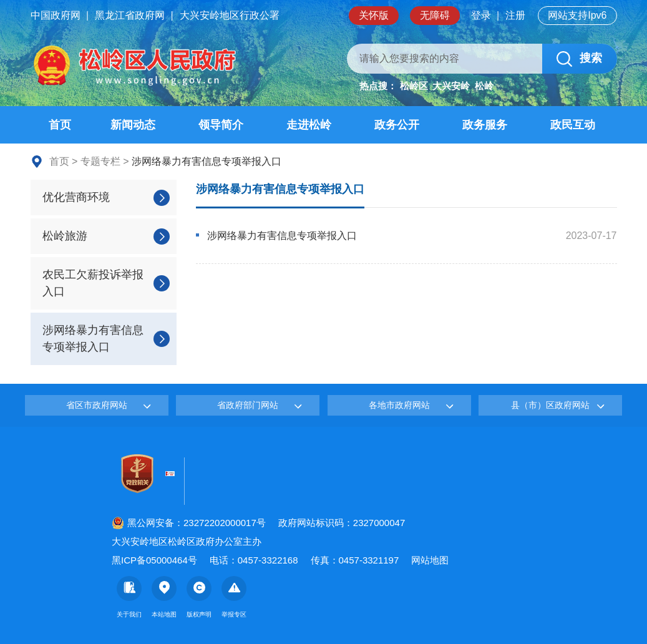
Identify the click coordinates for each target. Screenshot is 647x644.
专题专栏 (100, 161)
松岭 (484, 86)
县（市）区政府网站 (550, 405)
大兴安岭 (451, 86)
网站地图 (430, 560)
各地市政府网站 (399, 405)
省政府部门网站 (248, 405)
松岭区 (414, 86)
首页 (59, 161)
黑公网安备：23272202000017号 (189, 523)
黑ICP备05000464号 (154, 560)
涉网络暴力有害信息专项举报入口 (280, 189)
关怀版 (374, 15)
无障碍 (435, 15)
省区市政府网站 (97, 405)
